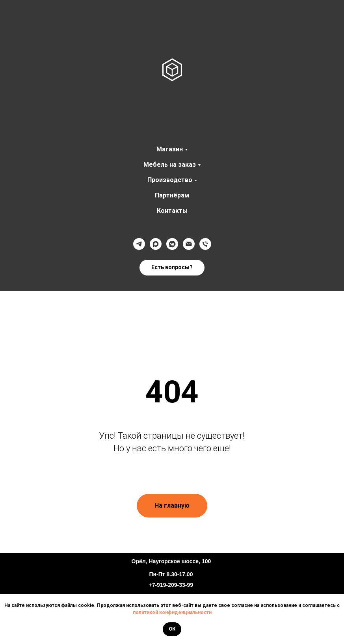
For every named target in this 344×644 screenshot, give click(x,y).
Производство (170, 180)
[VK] (172, 244)
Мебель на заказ (170, 165)
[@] (189, 244)
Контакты (172, 211)
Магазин (170, 149)
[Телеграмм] (139, 244)
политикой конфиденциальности (172, 612)
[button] (172, 268)
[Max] (156, 244)
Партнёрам (172, 195)
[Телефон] (205, 244)
